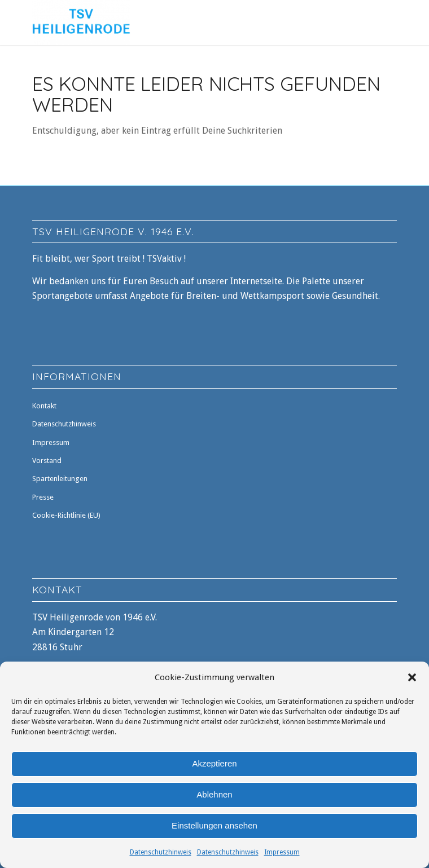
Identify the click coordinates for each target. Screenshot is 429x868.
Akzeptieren (214, 763)
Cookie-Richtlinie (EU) (66, 515)
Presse (43, 497)
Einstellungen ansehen (214, 825)
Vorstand (47, 461)
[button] (412, 677)
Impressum (282, 852)
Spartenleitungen (60, 479)
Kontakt (44, 406)
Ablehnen (214, 794)
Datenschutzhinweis (161, 852)
